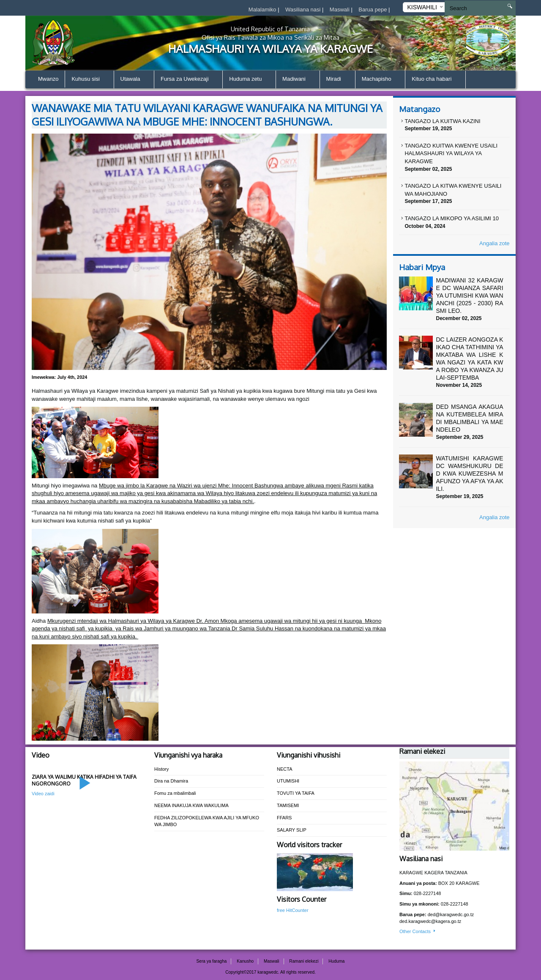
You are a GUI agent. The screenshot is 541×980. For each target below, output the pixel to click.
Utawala (134, 80)
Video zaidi (43, 794)
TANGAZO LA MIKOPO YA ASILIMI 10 (452, 218)
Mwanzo (48, 79)
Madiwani (298, 80)
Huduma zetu (249, 80)
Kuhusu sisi (89, 80)
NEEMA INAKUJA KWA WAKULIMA (191, 805)
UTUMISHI (288, 781)
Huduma (336, 961)
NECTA (284, 769)
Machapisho (380, 80)
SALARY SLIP (292, 830)
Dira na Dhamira (171, 781)
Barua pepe (373, 10)
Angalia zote (495, 243)
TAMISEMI (288, 805)
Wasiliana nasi (304, 10)
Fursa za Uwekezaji (188, 80)
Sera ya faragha (212, 961)
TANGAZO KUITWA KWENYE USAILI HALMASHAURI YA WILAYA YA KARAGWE (451, 153)
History (161, 769)
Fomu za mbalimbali (175, 793)
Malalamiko (263, 10)
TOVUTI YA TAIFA (296, 793)
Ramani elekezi (304, 961)
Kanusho (245, 961)
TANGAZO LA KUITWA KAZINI (442, 121)
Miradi (337, 80)
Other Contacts (418, 931)
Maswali (340, 10)
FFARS (284, 818)
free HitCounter (293, 910)
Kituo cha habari (435, 80)
